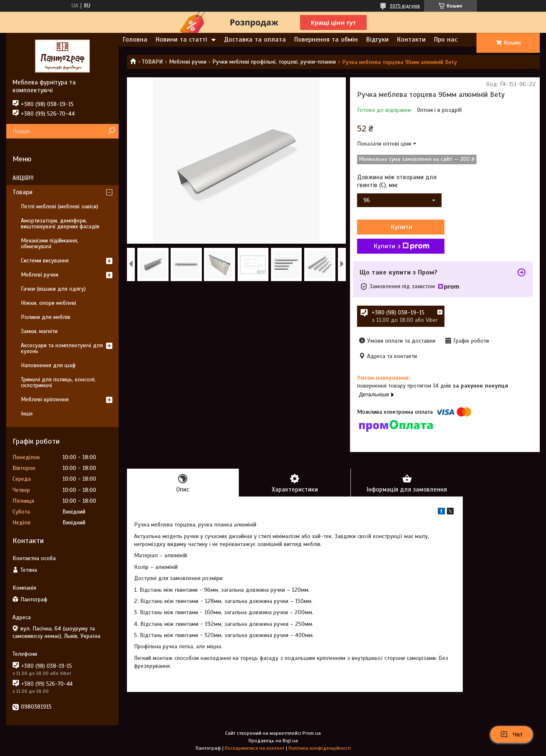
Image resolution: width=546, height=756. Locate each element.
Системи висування (45, 261)
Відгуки (377, 40)
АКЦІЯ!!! (23, 178)
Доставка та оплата (255, 40)
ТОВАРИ (152, 62)
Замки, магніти (39, 331)
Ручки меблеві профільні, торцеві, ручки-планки (274, 62)
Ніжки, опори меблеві (48, 303)
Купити (402, 227)
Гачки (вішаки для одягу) (53, 289)
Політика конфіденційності (320, 748)
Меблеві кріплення (45, 399)
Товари (22, 192)
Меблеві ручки (188, 62)
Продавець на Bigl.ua (273, 741)
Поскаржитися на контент (255, 748)
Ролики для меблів (46, 317)
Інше (27, 414)
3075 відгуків (405, 6)
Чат (511, 734)
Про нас (446, 40)
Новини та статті (181, 40)
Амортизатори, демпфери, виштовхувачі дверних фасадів (60, 224)
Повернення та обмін (326, 40)
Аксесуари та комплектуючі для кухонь (62, 348)
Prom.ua (312, 733)
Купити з (402, 246)
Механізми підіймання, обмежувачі (50, 243)
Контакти (411, 40)
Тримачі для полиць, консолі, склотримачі (58, 382)
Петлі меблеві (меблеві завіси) (60, 206)
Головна (135, 40)
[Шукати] (111, 131)
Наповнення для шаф (48, 365)
